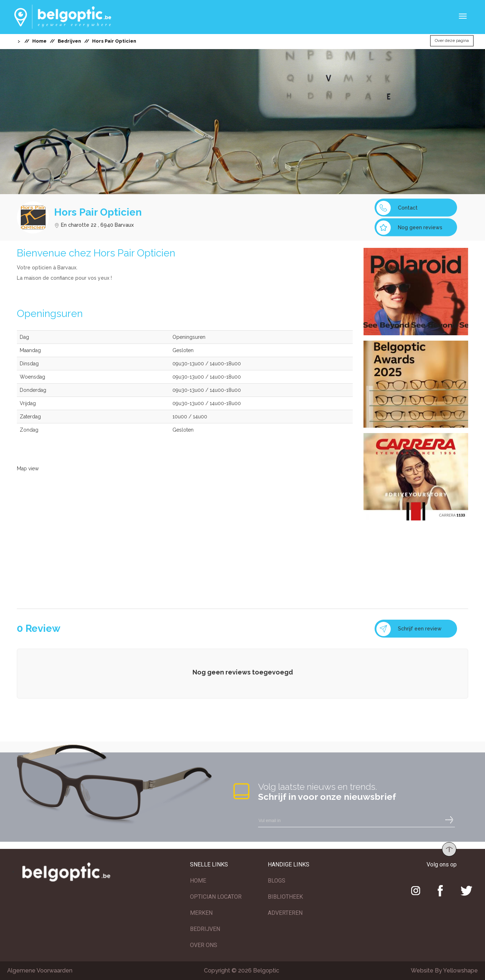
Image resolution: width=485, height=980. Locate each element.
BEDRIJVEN (205, 929)
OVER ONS (204, 945)
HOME (198, 881)
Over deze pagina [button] (452, 41)
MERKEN (201, 913)
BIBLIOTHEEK (285, 897)
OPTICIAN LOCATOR (216, 897)
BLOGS (277, 881)
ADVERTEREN (285, 913)
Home (39, 41)
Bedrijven (69, 41)
